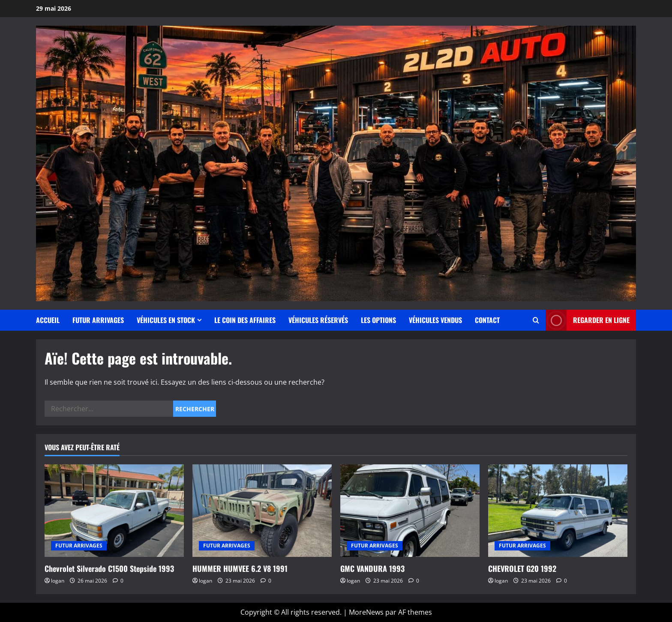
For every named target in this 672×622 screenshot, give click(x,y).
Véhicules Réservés (318, 320)
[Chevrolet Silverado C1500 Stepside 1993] (114, 511)
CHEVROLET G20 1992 (522, 568)
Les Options (378, 320)
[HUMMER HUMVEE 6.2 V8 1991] (262, 511)
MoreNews (366, 612)
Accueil (48, 320)
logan (58, 581)
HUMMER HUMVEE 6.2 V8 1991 (240, 568)
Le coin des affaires (245, 320)
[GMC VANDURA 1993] (410, 511)
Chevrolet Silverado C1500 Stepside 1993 (109, 568)
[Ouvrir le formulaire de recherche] (536, 320)
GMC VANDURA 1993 (372, 568)
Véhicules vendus (435, 320)
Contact (487, 320)
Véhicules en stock (166, 320)
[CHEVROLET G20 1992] (558, 511)
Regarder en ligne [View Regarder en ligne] (588, 320)
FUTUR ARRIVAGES (98, 320)
